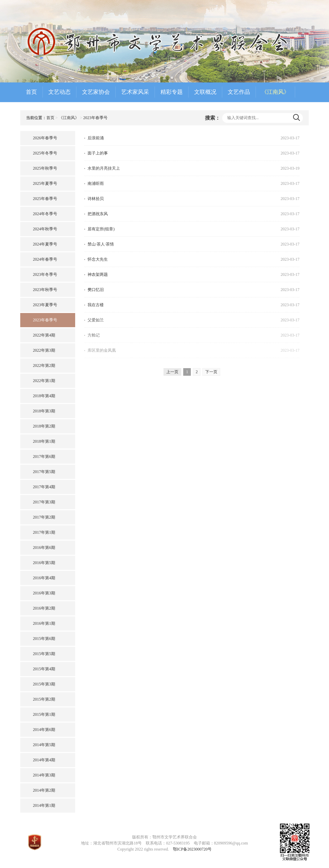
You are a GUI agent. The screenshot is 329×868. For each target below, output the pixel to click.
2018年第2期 (44, 426)
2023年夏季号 (45, 305)
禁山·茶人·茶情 (101, 244)
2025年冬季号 (45, 153)
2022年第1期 (44, 381)
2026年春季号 (45, 138)
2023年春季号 (95, 118)
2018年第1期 (44, 441)
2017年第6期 (44, 457)
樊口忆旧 (96, 290)
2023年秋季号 (45, 290)
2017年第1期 (44, 532)
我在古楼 (96, 305)
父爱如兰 (96, 320)
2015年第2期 (44, 699)
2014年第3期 (44, 775)
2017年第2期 (44, 517)
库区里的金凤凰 (102, 350)
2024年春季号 (45, 259)
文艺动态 (59, 92)
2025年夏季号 (45, 183)
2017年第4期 (44, 487)
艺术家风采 (135, 92)
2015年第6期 (44, 639)
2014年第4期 (44, 760)
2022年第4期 (44, 335)
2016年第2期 (44, 608)
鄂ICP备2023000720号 (192, 849)
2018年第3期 (44, 411)
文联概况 (205, 92)
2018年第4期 (44, 396)
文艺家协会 (96, 92)
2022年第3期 (44, 350)
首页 (31, 92)
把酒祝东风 (98, 214)
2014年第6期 (44, 730)
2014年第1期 (44, 805)
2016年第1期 (44, 623)
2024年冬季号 (45, 214)
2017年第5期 (44, 472)
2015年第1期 (44, 714)
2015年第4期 (44, 669)
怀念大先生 (98, 259)
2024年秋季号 (45, 229)
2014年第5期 (44, 745)
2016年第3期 (44, 593)
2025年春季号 (45, 199)
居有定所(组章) (101, 229)
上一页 (172, 372)
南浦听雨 (96, 183)
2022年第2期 (44, 365)
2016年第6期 (44, 548)
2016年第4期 (44, 578)
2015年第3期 (44, 684)
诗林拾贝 (96, 199)
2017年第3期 (44, 502)
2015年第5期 (44, 654)
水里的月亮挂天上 (104, 168)
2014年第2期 (44, 790)
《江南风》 (275, 92)
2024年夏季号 (45, 244)
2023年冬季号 (45, 274)
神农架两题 (98, 274)
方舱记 (94, 335)
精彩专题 (172, 92)
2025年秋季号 (45, 168)
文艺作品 (239, 92)
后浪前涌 (96, 138)
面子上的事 (98, 153)
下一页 (211, 372)
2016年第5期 (44, 563)
